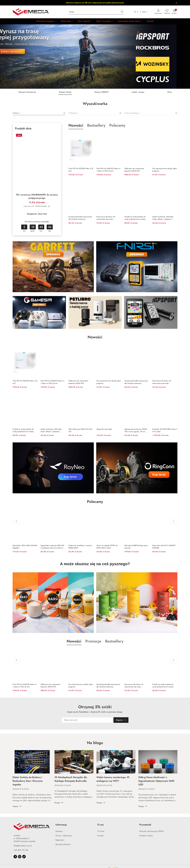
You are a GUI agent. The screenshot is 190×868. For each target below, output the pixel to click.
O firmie (101, 831)
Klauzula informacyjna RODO (152, 831)
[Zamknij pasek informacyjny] (176, 3)
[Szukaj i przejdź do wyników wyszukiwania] (122, 12)
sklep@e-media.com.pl (23, 846)
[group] (95, 57)
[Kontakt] (150, 21)
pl (137, 12)
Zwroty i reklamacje (64, 836)
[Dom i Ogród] (85, 21)
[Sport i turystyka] (105, 21)
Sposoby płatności (63, 844)
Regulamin (60, 840)
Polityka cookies (146, 836)
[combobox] (39, 113)
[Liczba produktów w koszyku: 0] (174, 12)
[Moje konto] (158, 12)
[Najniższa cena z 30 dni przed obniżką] (49, 206)
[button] (46, 21)
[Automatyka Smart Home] (130, 21)
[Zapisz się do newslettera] (88, 720)
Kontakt (100, 836)
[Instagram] (20, 857)
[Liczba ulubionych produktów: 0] (167, 12)
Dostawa (59, 831)
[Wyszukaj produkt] (96, 12)
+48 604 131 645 (21, 850)
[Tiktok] (24, 857)
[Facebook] (15, 857)
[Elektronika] (67, 21)
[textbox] (16, 113)
